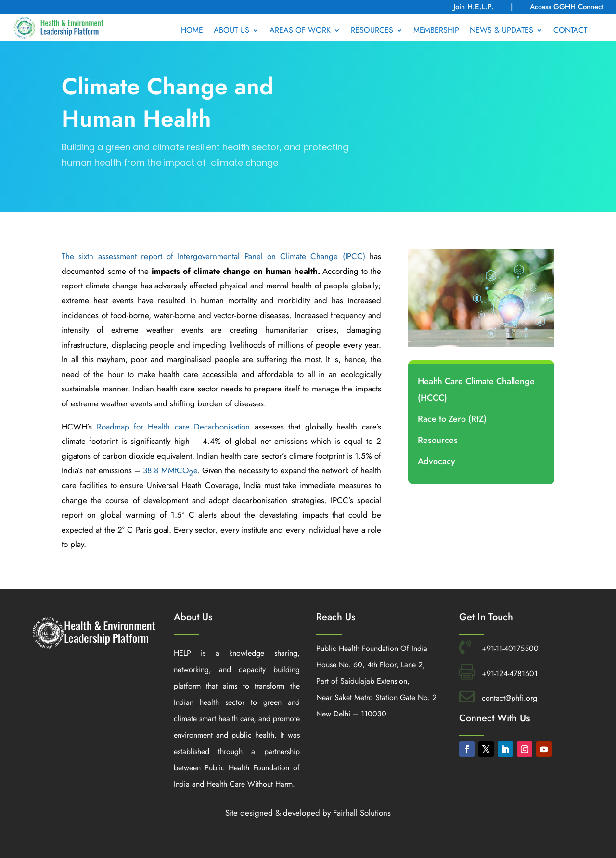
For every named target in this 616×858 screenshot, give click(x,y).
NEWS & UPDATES (501, 31)
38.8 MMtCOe (170, 472)
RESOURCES (372, 31)
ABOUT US (231, 31)
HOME (192, 31)
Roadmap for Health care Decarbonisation (173, 427)
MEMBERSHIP (436, 31)
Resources (438, 440)
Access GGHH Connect (567, 7)
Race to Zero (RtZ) (452, 419)
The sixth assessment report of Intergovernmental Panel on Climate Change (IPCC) (213, 256)
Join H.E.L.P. (475, 7)
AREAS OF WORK (300, 31)
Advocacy (436, 461)
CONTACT (570, 31)
